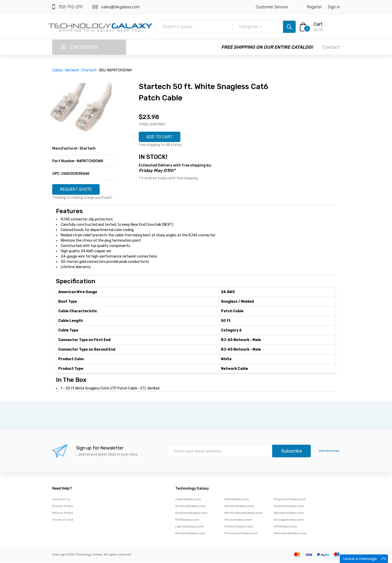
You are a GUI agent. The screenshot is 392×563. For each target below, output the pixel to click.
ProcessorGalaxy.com (241, 535)
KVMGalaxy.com (187, 521)
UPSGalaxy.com (285, 528)
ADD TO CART (162, 138)
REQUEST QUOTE (79, 190)
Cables (58, 70)
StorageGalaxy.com (289, 521)
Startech (89, 70)
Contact (331, 47)
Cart (318, 24)
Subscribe (292, 453)
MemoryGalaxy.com (190, 535)
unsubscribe (329, 453)
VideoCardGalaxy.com (290, 535)
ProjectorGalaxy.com (290, 501)
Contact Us (61, 501)
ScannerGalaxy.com (289, 508)
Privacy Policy (63, 508)
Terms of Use (63, 521)
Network (72, 70)
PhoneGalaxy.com (238, 521)
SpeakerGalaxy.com (289, 514)
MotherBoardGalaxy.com (243, 514)
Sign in (334, 7)
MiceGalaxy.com (237, 501)
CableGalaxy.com (188, 501)
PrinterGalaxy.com (239, 528)
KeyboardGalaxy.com (191, 514)
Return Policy (63, 514)
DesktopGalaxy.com (191, 508)
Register (314, 7)
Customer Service (272, 7)
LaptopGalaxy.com (190, 528)
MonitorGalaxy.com (239, 508)
